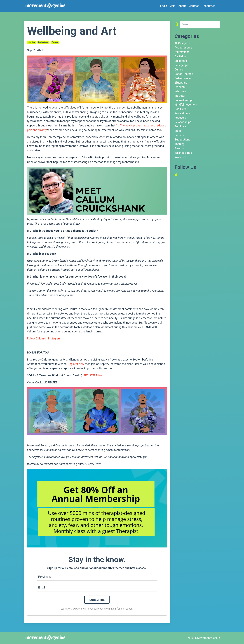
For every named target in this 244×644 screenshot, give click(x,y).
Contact (194, 6)
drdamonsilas (183, 79)
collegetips (182, 66)
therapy (55, 42)
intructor (180, 97)
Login (164, 6)
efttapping (181, 84)
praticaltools (43, 42)
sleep (178, 133)
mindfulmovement (186, 106)
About (182, 6)
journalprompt (184, 102)
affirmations (182, 52)
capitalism (181, 57)
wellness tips (183, 155)
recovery (180, 120)
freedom (180, 88)
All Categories (183, 43)
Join (173, 6)
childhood (181, 61)
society (179, 137)
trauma (179, 151)
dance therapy (184, 75)
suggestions (182, 142)
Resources (209, 6)
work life (180, 160)
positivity (180, 110)
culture (179, 70)
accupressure (183, 48)
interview (31, 42)
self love (180, 129)
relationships (183, 124)
